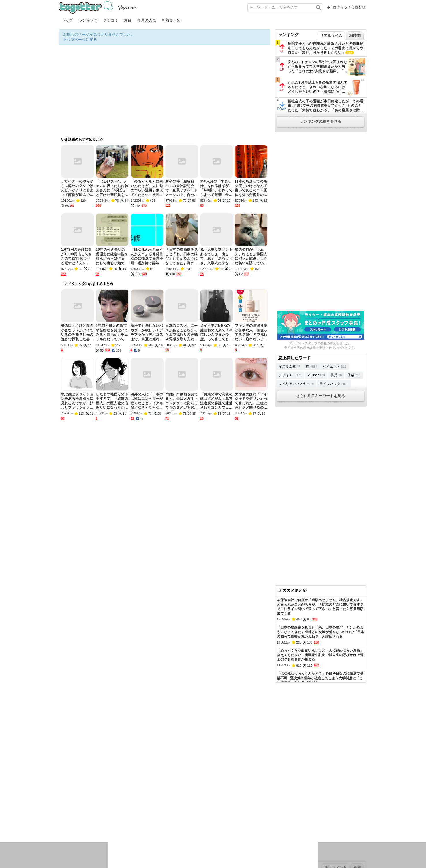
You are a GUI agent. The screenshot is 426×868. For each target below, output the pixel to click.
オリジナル (173, 781)
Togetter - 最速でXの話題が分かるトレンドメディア (87, 7)
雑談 (164, 817)
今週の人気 (147, 20)
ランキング (88, 20)
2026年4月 (87, 799)
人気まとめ (110, 781)
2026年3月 (108, 799)
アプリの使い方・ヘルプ (231, 781)
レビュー (150, 817)
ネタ (90, 825)
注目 (128, 20)
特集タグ (66, 836)
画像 (100, 825)
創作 (63, 825)
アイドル (222, 817)
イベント (123, 817)
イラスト (76, 825)
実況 (109, 817)
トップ (67, 20)
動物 (109, 825)
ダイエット (334, 367)
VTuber (316, 375)
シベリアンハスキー (296, 384)
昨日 (72, 799)
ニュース (66, 817)
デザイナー (290, 375)
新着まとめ (171, 20)
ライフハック (334, 384)
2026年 (125, 799)
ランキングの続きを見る (321, 121)
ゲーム (250, 817)
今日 (63, 799)
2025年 (139, 799)
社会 (90, 817)
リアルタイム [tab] (331, 36)
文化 (208, 817)
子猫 (354, 375)
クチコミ (111, 20)
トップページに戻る (80, 40)
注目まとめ (68, 781)
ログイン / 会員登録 (346, 7)
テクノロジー (191, 817)
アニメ (237, 817)
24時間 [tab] (355, 36)
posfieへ (128, 7)
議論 (100, 817)
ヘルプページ (196, 781)
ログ (136, 817)
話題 (80, 817)
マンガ (264, 817)
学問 (173, 817)
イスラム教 (289, 367)
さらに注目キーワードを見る (321, 396)
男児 (336, 375)
